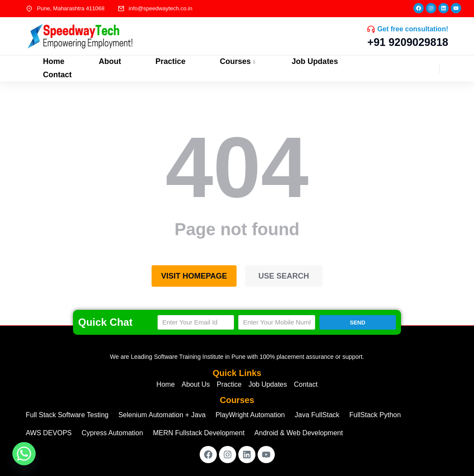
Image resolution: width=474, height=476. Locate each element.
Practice (170, 61)
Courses (239, 61)
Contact (57, 75)
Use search (284, 276)
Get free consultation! (413, 29)
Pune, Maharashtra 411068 (71, 8)
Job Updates (315, 61)
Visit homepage (194, 276)
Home (54, 61)
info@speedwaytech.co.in (161, 8)
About (110, 61)
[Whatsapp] (24, 454)
